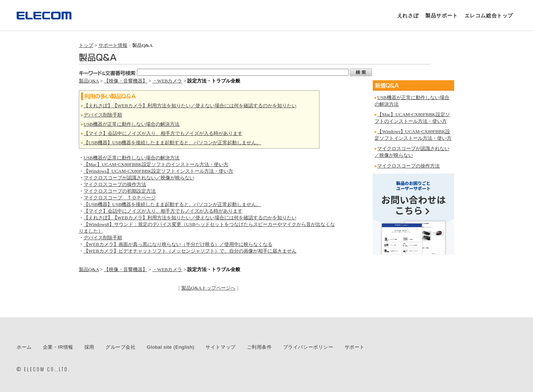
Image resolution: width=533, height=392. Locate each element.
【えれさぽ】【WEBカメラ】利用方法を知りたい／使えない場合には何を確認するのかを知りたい (190, 106)
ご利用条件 (259, 347)
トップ (86, 45)
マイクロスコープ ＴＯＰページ (120, 198)
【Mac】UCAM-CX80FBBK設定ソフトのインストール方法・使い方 (156, 164)
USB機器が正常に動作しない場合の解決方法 (132, 124)
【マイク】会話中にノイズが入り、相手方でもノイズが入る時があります (163, 133)
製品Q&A (89, 81)
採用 (89, 347)
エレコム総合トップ (489, 16)
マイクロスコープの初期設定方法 (120, 191)
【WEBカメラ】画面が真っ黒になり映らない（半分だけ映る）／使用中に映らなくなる (178, 244)
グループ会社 (121, 347)
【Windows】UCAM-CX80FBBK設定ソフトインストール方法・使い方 (159, 171)
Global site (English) (171, 347)
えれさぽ (408, 16)
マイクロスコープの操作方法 (115, 184)
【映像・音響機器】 (126, 81)
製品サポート (442, 16)
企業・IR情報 (58, 347)
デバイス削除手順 (103, 115)
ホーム (24, 347)
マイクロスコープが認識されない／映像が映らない (139, 178)
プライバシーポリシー (308, 347)
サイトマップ (221, 347)
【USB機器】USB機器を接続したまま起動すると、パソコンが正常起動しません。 (172, 143)
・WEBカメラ (167, 81)
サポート (355, 347)
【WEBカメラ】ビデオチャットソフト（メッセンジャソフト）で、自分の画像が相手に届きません (190, 251)
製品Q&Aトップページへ (208, 288)
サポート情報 (113, 45)
